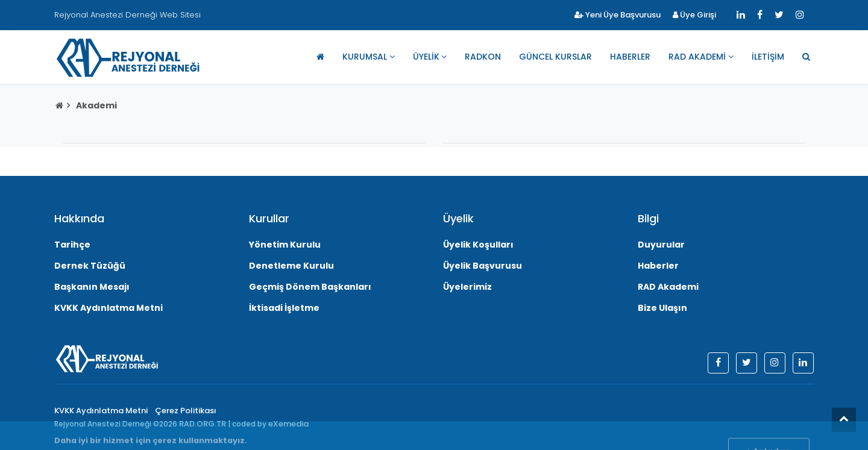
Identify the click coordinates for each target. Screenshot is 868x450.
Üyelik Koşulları (478, 245)
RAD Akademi (697, 57)
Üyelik (426, 57)
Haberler (630, 57)
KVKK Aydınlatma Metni (108, 308)
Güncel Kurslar (555, 57)
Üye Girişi (694, 15)
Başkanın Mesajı (92, 287)
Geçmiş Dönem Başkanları (310, 287)
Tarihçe (72, 245)
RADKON (483, 57)
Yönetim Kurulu (285, 245)
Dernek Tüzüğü (90, 266)
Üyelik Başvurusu (483, 266)
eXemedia (288, 424)
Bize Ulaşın (662, 308)
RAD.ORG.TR (203, 424)
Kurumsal (365, 57)
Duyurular (661, 245)
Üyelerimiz (467, 287)
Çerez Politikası (186, 411)
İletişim (768, 57)
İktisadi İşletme (284, 308)
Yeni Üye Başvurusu (618, 15)
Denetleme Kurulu (291, 266)
